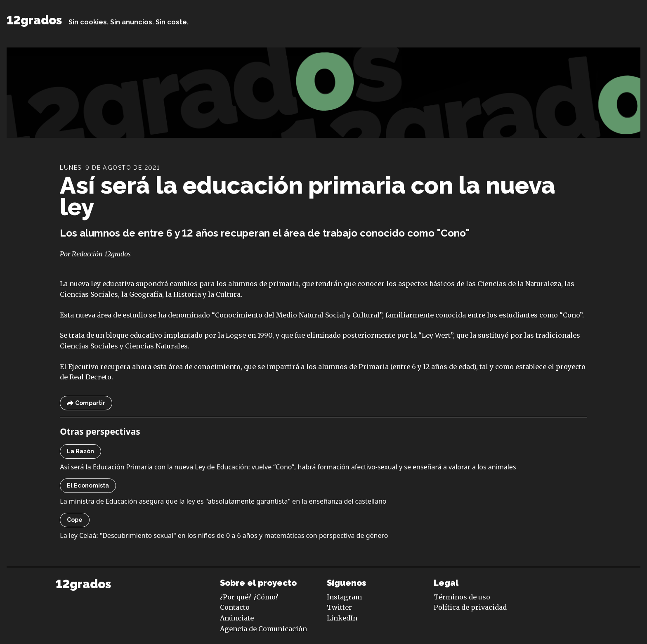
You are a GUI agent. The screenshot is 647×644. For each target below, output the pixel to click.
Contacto (235, 607)
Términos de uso (462, 597)
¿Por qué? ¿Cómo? (249, 597)
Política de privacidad (470, 607)
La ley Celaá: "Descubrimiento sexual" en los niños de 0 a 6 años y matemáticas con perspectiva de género (224, 535)
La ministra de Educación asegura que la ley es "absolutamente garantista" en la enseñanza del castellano (223, 501)
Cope (75, 520)
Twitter (339, 607)
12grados (34, 20)
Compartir (86, 403)
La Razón (80, 451)
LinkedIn (342, 618)
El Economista (88, 485)
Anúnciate (237, 618)
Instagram (344, 597)
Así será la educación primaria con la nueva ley (308, 196)
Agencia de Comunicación (263, 629)
